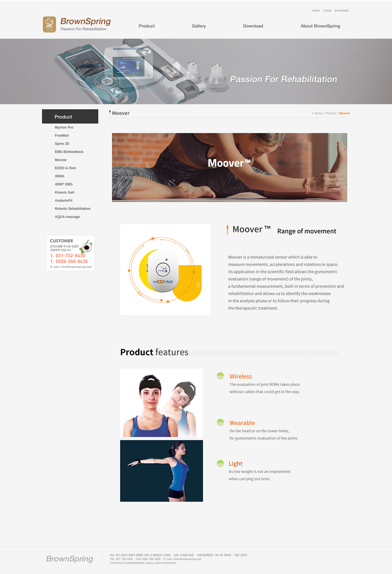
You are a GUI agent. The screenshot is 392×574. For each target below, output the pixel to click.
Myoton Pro (64, 127)
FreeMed (62, 136)
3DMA (60, 176)
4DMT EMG (64, 184)
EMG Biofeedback (69, 152)
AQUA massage (67, 217)
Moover (61, 160)
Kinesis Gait (65, 192)
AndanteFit (64, 201)
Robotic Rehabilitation (73, 209)
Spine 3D (62, 144)
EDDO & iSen (65, 168)
